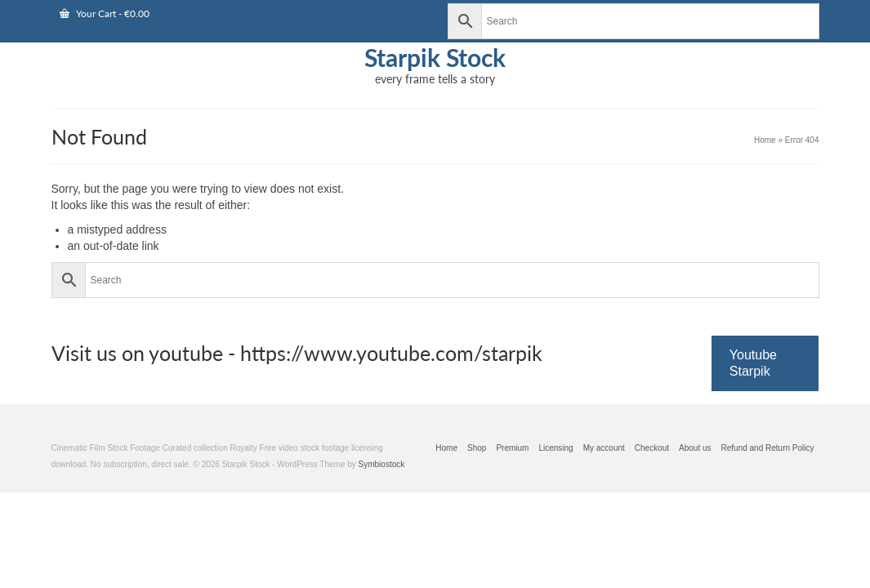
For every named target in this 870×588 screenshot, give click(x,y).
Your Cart (105, 13)
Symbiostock (382, 513)
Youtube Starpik (753, 412)
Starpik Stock (435, 57)
